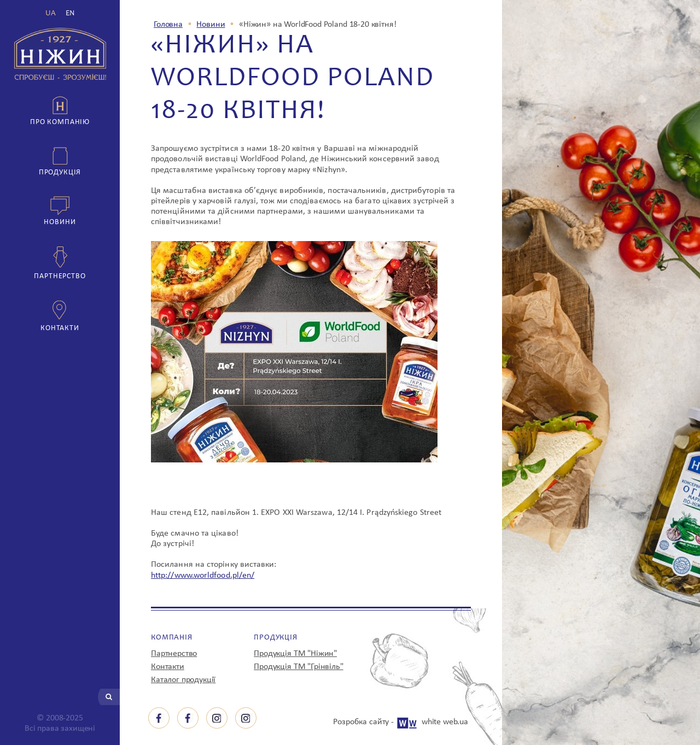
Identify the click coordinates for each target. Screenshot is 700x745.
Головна (168, 25)
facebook (159, 718)
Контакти (60, 328)
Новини (60, 222)
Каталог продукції (183, 680)
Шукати (109, 697)
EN (70, 14)
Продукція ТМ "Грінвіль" (298, 667)
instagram (217, 718)
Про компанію (60, 122)
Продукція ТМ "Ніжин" (295, 654)
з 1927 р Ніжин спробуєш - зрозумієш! (60, 54)
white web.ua (445, 722)
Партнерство (60, 276)
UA (51, 14)
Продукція (60, 172)
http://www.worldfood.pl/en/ (203, 576)
